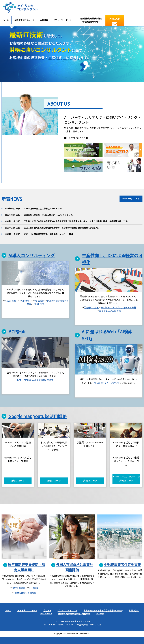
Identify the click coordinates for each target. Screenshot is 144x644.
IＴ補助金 (34, 588)
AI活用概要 (10, 301)
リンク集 (100, 614)
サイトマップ (46, 614)
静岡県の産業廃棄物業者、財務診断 (74, 614)
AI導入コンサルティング (32, 255)
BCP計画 (17, 332)
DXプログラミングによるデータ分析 (119, 307)
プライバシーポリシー (64, 20)
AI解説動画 (39, 301)
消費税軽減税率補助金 (25, 593)
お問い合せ (115, 22)
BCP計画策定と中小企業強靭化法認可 (35, 380)
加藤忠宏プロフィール (24, 20)
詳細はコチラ (18, 480)
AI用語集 (25, 301)
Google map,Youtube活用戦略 (37, 416)
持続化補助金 (18, 588)
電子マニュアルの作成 (110, 311)
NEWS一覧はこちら (131, 199)
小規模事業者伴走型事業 (122, 564)
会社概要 (44, 20)
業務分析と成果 (91, 307)
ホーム (6, 20)
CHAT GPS (39, 304)
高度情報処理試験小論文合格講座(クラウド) (91, 20)
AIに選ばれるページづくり (106, 383)
